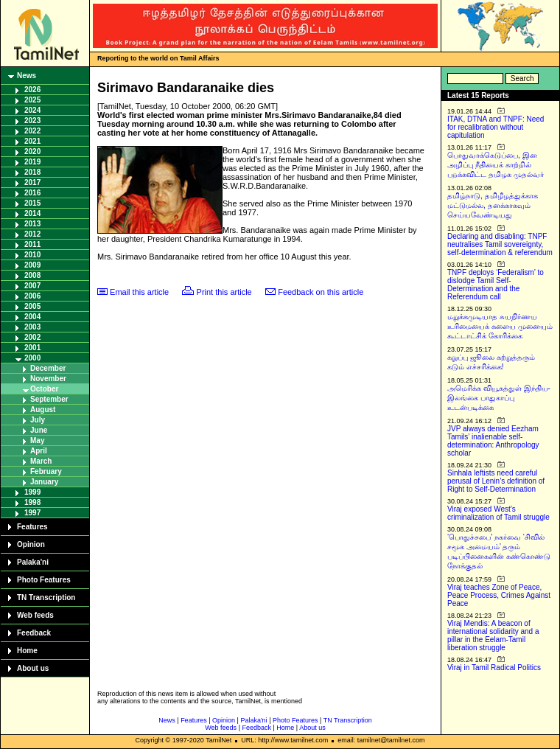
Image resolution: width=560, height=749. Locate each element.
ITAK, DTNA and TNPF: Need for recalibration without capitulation (496, 127)
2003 (32, 327)
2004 (32, 317)
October (44, 389)
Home (27, 651)
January (44, 482)
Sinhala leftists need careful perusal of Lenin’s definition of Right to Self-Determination (496, 481)
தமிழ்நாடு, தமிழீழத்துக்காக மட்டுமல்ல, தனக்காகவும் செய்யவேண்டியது (493, 205)
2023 (32, 121)
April (39, 451)
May (37, 440)
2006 (32, 296)
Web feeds (35, 615)
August (43, 410)
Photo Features (44, 580)
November (48, 379)
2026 (32, 90)
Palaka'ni (33, 562)
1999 (32, 492)
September (49, 399)
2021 (32, 141)
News (27, 76)
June (39, 430)
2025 (32, 100)
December (48, 368)
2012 (32, 234)
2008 (32, 275)
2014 (32, 213)
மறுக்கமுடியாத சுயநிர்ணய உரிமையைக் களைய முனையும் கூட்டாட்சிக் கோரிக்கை (500, 326)
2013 (32, 224)
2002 (32, 337)
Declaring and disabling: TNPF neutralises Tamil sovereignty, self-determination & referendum (500, 244)
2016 (32, 193)
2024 (32, 110)
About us (33, 668)
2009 (32, 265)
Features (32, 527)
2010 (32, 255)
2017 (32, 182)
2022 (32, 131)
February (46, 471)
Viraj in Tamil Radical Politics (494, 668)
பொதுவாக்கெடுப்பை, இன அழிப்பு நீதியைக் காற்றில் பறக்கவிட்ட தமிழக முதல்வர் (496, 165)
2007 (32, 286)
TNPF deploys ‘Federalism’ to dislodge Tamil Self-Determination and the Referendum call (496, 285)
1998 (32, 502)
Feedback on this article (321, 292)
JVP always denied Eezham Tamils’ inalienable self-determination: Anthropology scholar (493, 441)
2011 (32, 244)
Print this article (224, 292)
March (41, 461)
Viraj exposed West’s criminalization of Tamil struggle (498, 513)
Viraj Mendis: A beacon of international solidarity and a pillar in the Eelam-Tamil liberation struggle (493, 635)
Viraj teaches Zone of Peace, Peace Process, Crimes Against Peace (499, 595)
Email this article (139, 292)
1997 (32, 513)
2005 (32, 306)
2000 (32, 358)
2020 (32, 151)
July (38, 420)
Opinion (31, 544)
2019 (32, 162)
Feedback (34, 633)
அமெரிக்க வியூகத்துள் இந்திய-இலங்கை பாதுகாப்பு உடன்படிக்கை (499, 398)
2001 (32, 348)
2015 (32, 203)
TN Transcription (46, 598)
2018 (32, 172)
